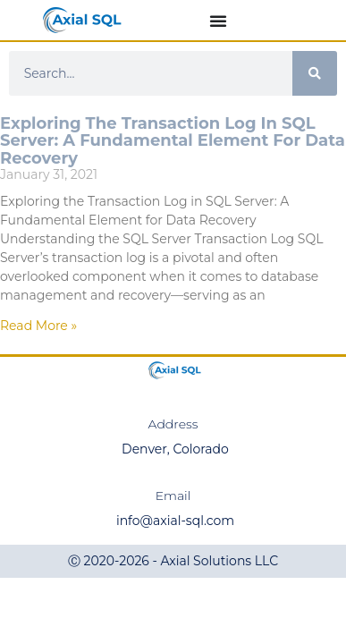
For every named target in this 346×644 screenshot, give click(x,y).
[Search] (315, 73)
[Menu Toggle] (218, 21)
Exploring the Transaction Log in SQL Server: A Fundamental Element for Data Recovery (173, 141)
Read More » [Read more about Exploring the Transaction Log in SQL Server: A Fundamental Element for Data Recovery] (38, 326)
